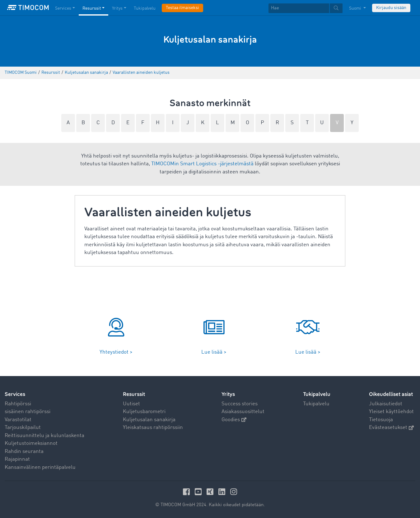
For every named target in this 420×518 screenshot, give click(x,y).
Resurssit (134, 394)
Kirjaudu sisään (391, 8)
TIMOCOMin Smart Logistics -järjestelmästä (202, 164)
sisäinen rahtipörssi (28, 412)
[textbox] (306, 8)
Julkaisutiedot (386, 404)
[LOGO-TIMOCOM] (28, 8)
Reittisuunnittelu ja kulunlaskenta (44, 436)
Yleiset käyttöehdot (391, 412)
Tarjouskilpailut (23, 428)
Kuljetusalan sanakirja (149, 420)
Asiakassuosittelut (243, 412)
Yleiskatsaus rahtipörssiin (153, 428)
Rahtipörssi (18, 404)
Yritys (228, 394)
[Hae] (299, 8)
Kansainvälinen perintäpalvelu (40, 467)
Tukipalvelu (316, 404)
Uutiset (131, 404)
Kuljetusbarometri (144, 412)
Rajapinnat (17, 459)
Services (15, 394)
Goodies (234, 420)
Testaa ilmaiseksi (182, 8)
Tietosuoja (381, 420)
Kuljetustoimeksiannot (31, 443)
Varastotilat (18, 420)
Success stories (240, 404)
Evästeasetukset (391, 428)
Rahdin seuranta (24, 452)
